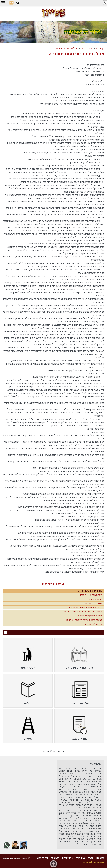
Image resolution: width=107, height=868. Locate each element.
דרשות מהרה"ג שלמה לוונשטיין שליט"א (84, 620)
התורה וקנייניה (96, 599)
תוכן (83, 48)
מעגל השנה (73, 48)
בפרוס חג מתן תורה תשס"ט (90, 616)
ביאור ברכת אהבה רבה (92, 603)
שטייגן (90, 48)
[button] (18, 3)
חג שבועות (59, 48)
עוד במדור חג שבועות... (90, 591)
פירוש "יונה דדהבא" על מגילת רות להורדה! (83, 612)
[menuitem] (79, 655)
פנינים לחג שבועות (93, 624)
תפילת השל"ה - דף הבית (91, 595)
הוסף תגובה (47, 584)
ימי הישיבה (96, 764)
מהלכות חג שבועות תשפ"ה (76, 54)
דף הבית (100, 48)
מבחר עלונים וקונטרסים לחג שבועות (85, 608)
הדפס (59, 584)
